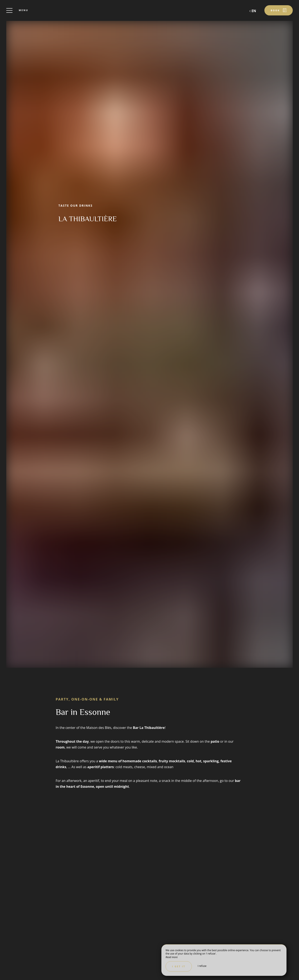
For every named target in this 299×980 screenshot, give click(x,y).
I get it (179, 966)
